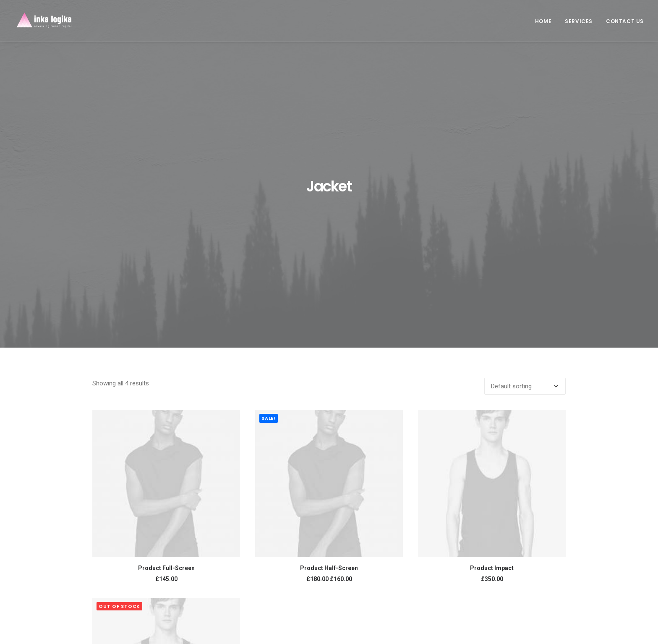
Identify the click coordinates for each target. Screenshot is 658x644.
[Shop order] (525, 206)
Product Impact (492, 388)
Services (579, 21)
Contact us (625, 21)
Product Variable (166, 576)
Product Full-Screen (166, 388)
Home (543, 21)
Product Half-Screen (329, 388)
